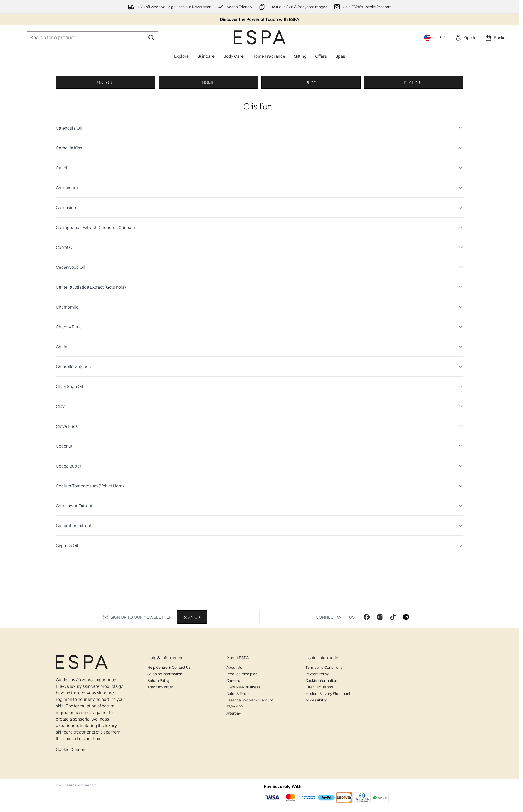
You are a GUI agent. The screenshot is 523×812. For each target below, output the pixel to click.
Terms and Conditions (324, 738)
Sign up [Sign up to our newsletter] (192, 688)
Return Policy (159, 751)
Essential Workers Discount (250, 771)
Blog (311, 191)
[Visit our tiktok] (393, 688)
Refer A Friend (238, 764)
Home (208, 191)
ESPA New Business (243, 758)
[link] (466, 38)
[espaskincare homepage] (260, 37)
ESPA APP (235, 777)
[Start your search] (92, 38)
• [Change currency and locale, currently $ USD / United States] (435, 38)
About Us (234, 738)
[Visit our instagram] (380, 688)
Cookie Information (321, 751)
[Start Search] (151, 38)
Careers (233, 751)
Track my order (160, 758)
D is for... (414, 191)
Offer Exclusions (319, 758)
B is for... (105, 191)
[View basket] (496, 38)
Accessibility (316, 771)
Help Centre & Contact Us (169, 738)
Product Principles (242, 744)
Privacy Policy (317, 744)
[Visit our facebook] (367, 688)
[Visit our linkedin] (406, 688)
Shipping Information (165, 744)
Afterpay (234, 784)
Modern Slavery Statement (328, 764)
